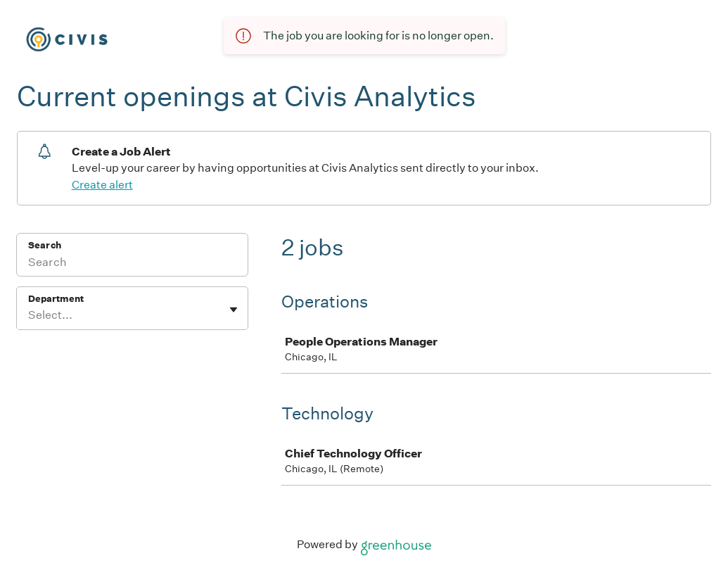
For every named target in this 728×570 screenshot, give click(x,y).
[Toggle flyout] (234, 310)
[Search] (132, 264)
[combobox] (29, 315)
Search (45, 245)
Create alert (102, 185)
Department (56, 299)
